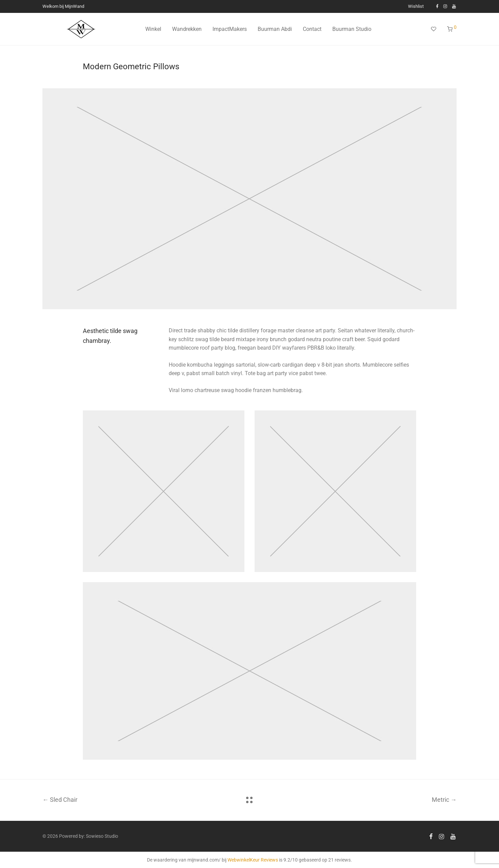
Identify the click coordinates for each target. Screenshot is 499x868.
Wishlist (416, 7)
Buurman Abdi (275, 29)
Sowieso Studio (102, 836)
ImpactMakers (230, 29)
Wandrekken (187, 29)
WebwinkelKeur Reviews (253, 860)
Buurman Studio (352, 29)
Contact (312, 29)
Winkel (153, 29)
